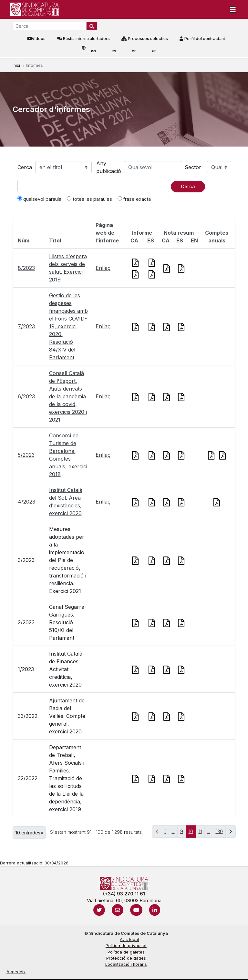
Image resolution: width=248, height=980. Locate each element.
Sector (193, 167)
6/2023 (26, 396)
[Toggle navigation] (233, 9)
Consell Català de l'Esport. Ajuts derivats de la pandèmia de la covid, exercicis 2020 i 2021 (68, 396)
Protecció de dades (126, 958)
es (114, 51)
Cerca (25, 167)
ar (154, 51)
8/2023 (26, 268)
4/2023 (26, 502)
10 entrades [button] (31, 832)
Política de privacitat (126, 946)
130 (221, 833)
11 (202, 833)
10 (192, 833)
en (134, 51)
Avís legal (129, 939)
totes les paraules (89, 199)
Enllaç (103, 268)
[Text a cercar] (93, 186)
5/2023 (26, 455)
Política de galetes (126, 952)
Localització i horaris (126, 964)
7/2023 (26, 326)
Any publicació (109, 167)
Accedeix (16, 972)
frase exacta (134, 199)
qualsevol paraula (39, 199)
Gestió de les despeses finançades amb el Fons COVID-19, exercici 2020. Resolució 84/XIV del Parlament (68, 326)
